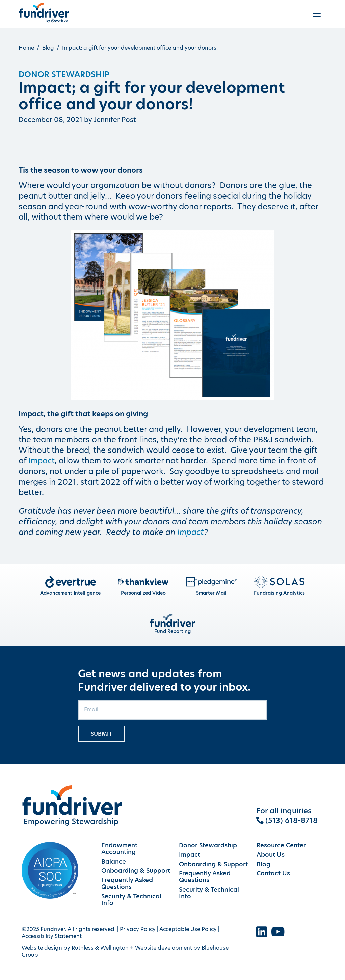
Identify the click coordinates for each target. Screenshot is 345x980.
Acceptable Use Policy (188, 929)
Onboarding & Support (136, 871)
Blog (48, 48)
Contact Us (273, 873)
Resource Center (281, 845)
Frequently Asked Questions (127, 883)
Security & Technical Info (131, 900)
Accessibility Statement (52, 936)
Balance (114, 862)
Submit (101, 734)
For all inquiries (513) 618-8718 (287, 816)
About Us (271, 855)
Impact (42, 460)
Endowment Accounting (119, 849)
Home (26, 48)
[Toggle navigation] (317, 14)
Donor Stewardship (64, 74)
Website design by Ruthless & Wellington (75, 948)
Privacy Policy (138, 929)
